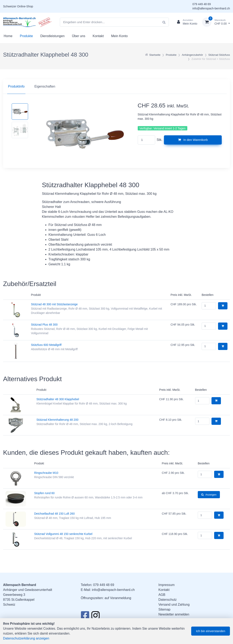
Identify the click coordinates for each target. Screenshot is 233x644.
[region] (116, 87)
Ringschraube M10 (46, 473)
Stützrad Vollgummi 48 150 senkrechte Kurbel (63, 534)
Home (8, 36)
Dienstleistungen (52, 36)
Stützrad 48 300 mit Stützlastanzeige (54, 304)
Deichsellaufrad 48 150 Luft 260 (55, 514)
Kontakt (98, 36)
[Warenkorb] (216, 22)
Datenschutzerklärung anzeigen (26, 638)
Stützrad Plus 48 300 (44, 325)
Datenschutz (168, 600)
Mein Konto (119, 36)
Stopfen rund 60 (44, 493)
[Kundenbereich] (186, 22)
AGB (162, 595)
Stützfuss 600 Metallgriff (46, 345)
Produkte (26, 36)
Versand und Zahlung (174, 605)
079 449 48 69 (202, 4)
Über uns (79, 36)
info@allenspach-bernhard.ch (211, 8)
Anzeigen (209, 495)
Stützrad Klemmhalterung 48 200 (57, 420)
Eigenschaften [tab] (45, 86)
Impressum (167, 585)
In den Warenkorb (193, 140)
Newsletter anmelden (174, 614)
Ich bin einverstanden (211, 631)
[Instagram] (95, 617)
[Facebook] (85, 617)
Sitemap (164, 609)
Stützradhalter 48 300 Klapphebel (58, 399)
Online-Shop (25, 6)
